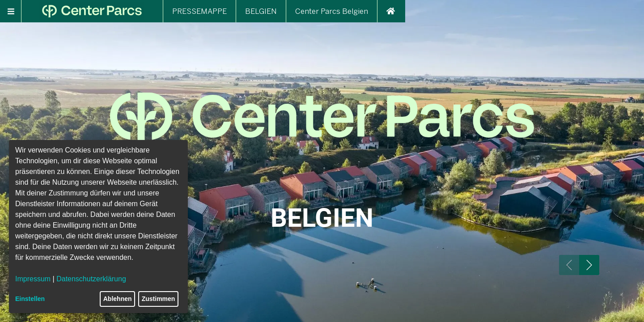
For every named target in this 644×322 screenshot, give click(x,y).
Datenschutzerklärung (91, 279)
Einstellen (30, 299)
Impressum (33, 279)
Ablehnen (118, 299)
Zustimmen (159, 299)
